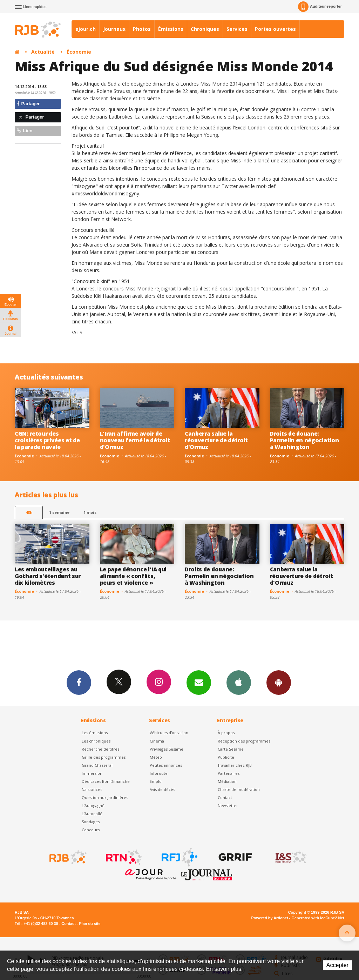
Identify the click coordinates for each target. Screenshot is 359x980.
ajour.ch (86, 29)
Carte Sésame (231, 749)
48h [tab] (29, 512)
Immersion (92, 773)
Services (237, 29)
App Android (279, 682)
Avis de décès (162, 789)
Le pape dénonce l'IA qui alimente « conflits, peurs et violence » (133, 576)
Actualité (43, 52)
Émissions (171, 29)
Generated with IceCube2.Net (318, 918)
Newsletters (199, 682)
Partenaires (229, 773)
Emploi (156, 781)
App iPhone (239, 682)
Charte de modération (239, 789)
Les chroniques (96, 741)
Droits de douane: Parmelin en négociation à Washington (304, 440)
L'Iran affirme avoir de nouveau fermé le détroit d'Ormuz (135, 440)
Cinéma (157, 741)
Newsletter (228, 806)
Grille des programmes (104, 757)
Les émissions (95, 733)
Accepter (337, 965)
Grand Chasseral (97, 765)
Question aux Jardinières (105, 797)
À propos (226, 733)
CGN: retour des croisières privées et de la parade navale (47, 440)
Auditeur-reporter (320, 7)
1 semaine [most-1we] (59, 512)
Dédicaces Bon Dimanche (106, 781)
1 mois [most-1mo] (90, 512)
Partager (28, 104)
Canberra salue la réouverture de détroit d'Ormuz (216, 440)
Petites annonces (166, 765)
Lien (25, 131)
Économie (79, 52)
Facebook (79, 682)
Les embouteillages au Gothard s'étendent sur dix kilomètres (48, 576)
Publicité (226, 757)
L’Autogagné (93, 806)
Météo (156, 757)
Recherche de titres (100, 749)
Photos (142, 29)
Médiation (227, 781)
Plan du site (90, 924)
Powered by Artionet (270, 918)
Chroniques (205, 29)
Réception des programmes (244, 741)
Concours (91, 830)
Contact (225, 797)
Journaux (114, 29)
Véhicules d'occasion (169, 733)
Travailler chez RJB (235, 765)
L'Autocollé (92, 814)
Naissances (92, 789)
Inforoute (159, 773)
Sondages (91, 822)
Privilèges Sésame (167, 749)
